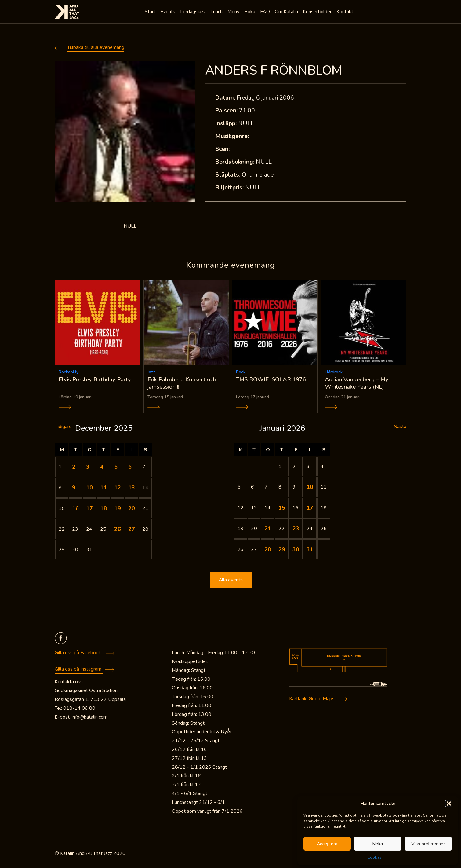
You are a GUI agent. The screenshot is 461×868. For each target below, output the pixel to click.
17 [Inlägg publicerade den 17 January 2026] (310, 509)
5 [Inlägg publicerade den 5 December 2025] (116, 468)
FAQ (266, 12)
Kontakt (345, 12)
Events (168, 12)
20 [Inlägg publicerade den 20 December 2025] (132, 509)
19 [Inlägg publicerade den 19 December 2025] (118, 509)
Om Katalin (287, 12)
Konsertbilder (318, 12)
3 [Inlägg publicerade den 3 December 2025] (88, 468)
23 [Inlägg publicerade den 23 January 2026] (296, 529)
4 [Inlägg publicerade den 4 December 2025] (102, 468)
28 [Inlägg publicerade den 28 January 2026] (268, 550)
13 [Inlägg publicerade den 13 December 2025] (132, 489)
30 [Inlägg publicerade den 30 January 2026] (296, 550)
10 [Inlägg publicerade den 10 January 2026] (310, 488)
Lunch (217, 12)
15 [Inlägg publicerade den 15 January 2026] (282, 509)
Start (151, 12)
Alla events (231, 581)
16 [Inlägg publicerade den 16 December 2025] (75, 509)
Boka (250, 12)
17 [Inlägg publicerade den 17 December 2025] (89, 509)
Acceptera (327, 844)
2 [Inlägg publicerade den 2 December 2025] (74, 468)
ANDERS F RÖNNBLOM (274, 70)
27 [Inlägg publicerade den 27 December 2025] (132, 530)
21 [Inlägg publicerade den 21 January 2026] (268, 529)
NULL (130, 226)
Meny (234, 12)
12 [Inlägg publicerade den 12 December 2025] (118, 489)
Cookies (375, 857)
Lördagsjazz (193, 12)
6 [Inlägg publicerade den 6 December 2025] (130, 468)
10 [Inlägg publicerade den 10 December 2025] (89, 489)
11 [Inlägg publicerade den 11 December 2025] (103, 489)
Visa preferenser (428, 844)
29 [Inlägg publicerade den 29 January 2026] (282, 550)
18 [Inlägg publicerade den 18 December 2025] (103, 509)
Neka (378, 844)
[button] (449, 804)
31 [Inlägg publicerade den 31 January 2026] (310, 550)
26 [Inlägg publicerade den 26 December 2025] (118, 530)
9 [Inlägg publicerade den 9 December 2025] (74, 489)
